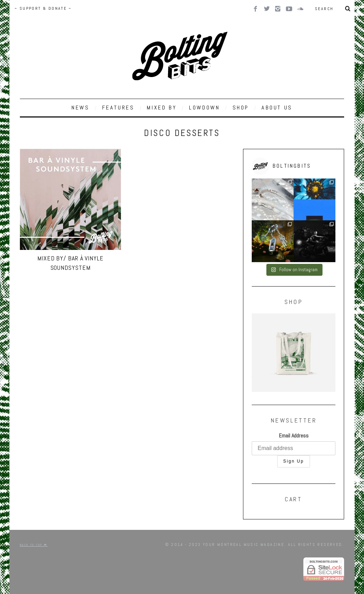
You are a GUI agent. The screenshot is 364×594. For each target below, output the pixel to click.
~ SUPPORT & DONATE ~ (43, 8)
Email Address (294, 436)
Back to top (34, 545)
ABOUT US (277, 108)
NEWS (80, 108)
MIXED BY (162, 108)
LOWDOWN (204, 108)
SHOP (241, 108)
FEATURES (118, 108)
